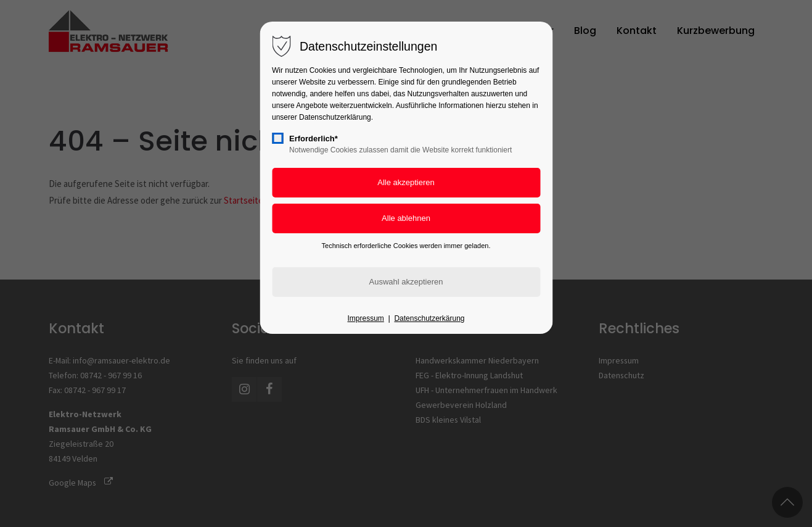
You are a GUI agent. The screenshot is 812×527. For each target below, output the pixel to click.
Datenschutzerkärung (429, 318)
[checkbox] (277, 138)
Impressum (365, 318)
